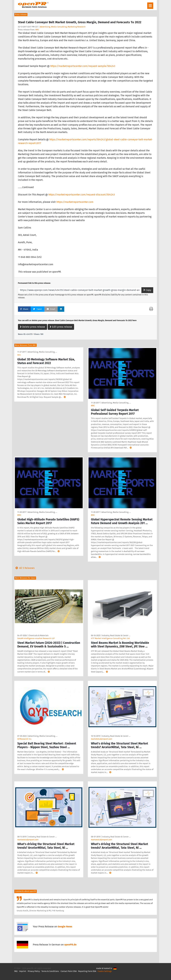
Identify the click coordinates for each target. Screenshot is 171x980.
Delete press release (33, 327)
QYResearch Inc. (25, 739)
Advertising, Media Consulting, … (42, 352)
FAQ (16, 971)
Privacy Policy (34, 971)
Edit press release (61, 327)
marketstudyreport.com (102, 739)
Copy (147, 290)
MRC (37, 30)
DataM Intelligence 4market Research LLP (36, 638)
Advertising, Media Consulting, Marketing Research (63, 27)
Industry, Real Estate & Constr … (116, 635)
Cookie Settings (105, 971)
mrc (19, 355)
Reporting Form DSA (87, 971)
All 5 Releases (24, 568)
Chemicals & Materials (38, 635)
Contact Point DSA (69, 971)
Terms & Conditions (50, 971)
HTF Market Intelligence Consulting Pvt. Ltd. (110, 638)
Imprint (23, 971)
